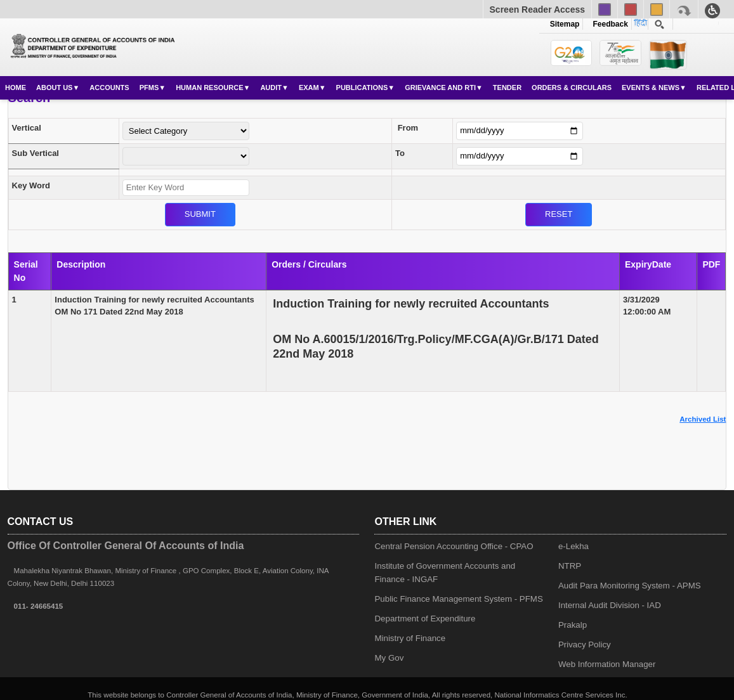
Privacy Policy (585, 645)
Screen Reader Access (537, 10)
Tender (507, 87)
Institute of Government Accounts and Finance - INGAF (445, 573)
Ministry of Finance (410, 638)
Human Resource (209, 87)
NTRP (570, 566)
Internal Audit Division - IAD (610, 605)
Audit (271, 87)
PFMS (149, 87)
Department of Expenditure (425, 619)
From (408, 128)
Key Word (31, 185)
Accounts (109, 87)
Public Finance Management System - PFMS (458, 599)
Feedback (608, 24)
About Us (54, 87)
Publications (362, 87)
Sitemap (565, 24)
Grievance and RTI (440, 87)
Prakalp (573, 625)
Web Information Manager (607, 664)
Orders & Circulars (572, 87)
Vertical (27, 128)
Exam (309, 87)
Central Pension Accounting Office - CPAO (454, 546)
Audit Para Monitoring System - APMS (630, 586)
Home (16, 87)
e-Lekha (573, 546)
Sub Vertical (36, 153)
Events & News (651, 87)
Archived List (703, 419)
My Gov (389, 658)
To (400, 153)
